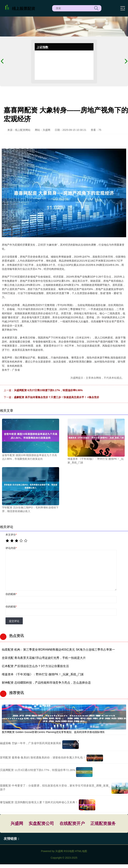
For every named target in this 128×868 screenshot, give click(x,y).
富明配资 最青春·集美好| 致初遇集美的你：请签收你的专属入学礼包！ (43, 757)
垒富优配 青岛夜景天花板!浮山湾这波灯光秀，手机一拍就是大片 (44, 658)
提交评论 (14, 621)
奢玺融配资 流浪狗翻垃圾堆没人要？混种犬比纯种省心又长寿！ (39, 802)
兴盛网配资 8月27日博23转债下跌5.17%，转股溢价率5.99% (48, 390)
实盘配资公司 (41, 823)
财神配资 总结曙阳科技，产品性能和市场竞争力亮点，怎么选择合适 (46, 683)
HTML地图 (81, 851)
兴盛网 (17, 823)
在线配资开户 (72, 823)
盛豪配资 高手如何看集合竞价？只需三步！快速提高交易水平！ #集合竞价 (57, 397)
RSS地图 (69, 851)
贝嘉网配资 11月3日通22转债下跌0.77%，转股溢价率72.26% (38, 770)
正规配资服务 (103, 823)
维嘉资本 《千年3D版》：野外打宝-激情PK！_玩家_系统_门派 (43, 674)
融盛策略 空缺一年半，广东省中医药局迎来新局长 (31, 743)
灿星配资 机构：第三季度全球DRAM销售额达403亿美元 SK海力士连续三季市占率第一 (58, 650)
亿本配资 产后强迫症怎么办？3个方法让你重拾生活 (35, 666)
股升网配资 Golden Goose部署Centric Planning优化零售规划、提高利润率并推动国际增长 (53, 732)
